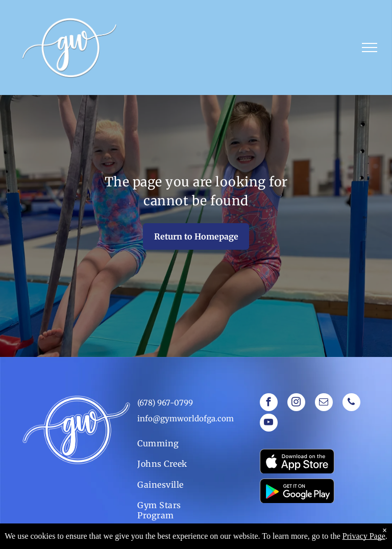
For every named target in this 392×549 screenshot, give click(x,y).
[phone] (351, 403)
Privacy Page (364, 536)
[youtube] (269, 424)
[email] (324, 403)
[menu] (370, 47)
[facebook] (269, 403)
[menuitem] (171, 443)
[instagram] (296, 403)
